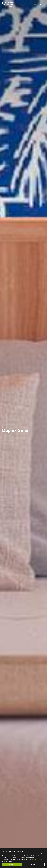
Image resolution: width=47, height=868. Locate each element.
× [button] (45, 850)
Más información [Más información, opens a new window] (39, 859)
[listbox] (42, 850)
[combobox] (36, 4)
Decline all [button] (34, 864)
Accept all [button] (12, 864)
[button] (23, 861)
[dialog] (23, 858)
